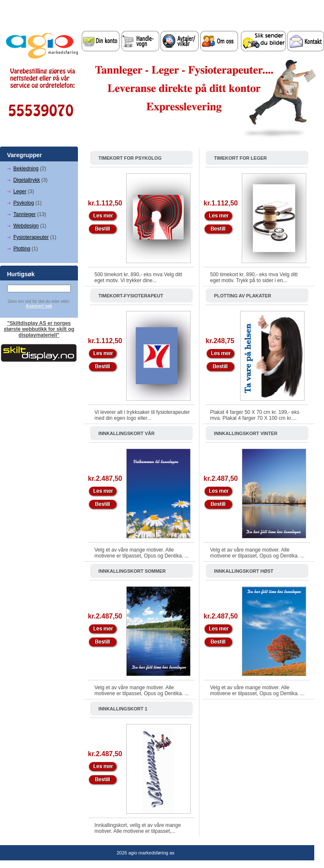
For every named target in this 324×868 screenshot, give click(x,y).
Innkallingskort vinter (246, 433)
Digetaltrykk (27, 180)
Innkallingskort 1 (123, 709)
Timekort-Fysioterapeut (131, 296)
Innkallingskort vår (126, 433)
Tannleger (25, 214)
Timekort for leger (240, 158)
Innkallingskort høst (244, 571)
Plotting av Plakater (242, 296)
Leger (20, 191)
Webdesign (26, 226)
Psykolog (24, 203)
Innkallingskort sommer (132, 571)
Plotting (22, 249)
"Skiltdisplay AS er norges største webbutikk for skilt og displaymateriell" (39, 329)
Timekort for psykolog (130, 158)
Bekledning (26, 169)
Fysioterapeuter (31, 237)
